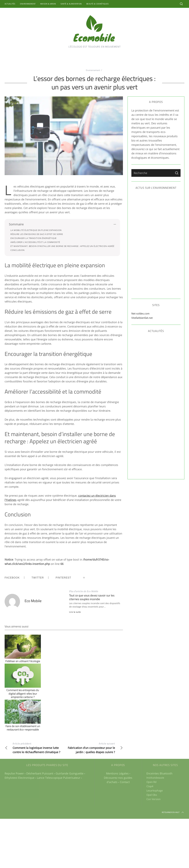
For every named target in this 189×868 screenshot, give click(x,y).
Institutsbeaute (155, 778)
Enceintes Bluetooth (159, 773)
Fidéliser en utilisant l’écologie (23, 661)
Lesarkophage (155, 791)
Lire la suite (75, 612)
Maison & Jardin (48, 4)
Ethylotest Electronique (20, 778)
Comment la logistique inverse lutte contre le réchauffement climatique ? (34, 748)
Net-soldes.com (140, 314)
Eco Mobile (33, 601)
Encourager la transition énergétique (33, 238)
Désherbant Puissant (40, 773)
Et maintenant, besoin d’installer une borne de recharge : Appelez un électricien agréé (62, 246)
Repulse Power (14, 773)
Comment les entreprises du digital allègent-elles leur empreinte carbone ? (23, 694)
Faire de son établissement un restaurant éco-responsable (23, 728)
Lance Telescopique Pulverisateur (59, 778)
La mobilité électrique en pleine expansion (36, 230)
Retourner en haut (173, 812)
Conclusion (18, 250)
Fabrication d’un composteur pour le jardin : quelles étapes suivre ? (93, 748)
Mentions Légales (117, 773)
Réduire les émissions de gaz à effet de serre (37, 234)
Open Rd (151, 782)
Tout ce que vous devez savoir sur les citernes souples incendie (92, 597)
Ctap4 (150, 786)
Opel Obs (152, 795)
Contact (125, 782)
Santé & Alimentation (71, 4)
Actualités (10, 4)
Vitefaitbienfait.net (142, 318)
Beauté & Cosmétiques (98, 4)
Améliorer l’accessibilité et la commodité (35, 242)
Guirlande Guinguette (70, 773)
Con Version (154, 799)
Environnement (28, 4)
